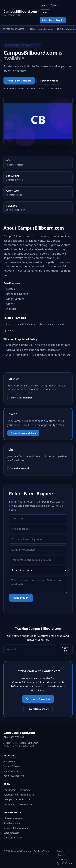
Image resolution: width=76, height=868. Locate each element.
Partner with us (49, 81)
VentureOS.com (12, 766)
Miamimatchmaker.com (16, 828)
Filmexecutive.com (13, 818)
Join (44, 5)
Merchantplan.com (13, 838)
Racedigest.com (12, 823)
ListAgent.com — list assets (18, 799)
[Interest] (38, 570)
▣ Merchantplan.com (42, 29)
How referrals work (38, 709)
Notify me (65, 649)
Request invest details (23, 433)
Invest (45, 13)
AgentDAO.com (11, 771)
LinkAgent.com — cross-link (18, 804)
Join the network (20, 468)
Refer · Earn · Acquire (53, 20)
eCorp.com (9, 761)
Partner (55, 5)
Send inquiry (21, 598)
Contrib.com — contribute (17, 790)
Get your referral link (38, 699)
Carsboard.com (11, 833)
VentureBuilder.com (14, 776)
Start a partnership (21, 398)
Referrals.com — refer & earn (19, 795)
